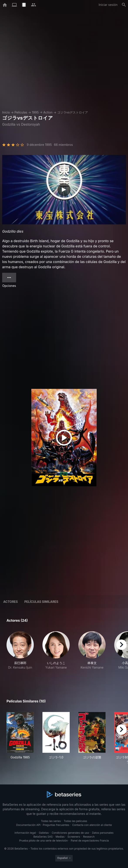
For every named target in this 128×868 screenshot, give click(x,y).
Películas (21, 112)
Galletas (44, 833)
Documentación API (28, 825)
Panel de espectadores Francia (90, 841)
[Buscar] (124, 5)
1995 (35, 112)
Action (48, 112)
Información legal (25, 833)
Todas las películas (75, 821)
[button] (20, 655)
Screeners (74, 837)
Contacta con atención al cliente (92, 825)
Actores (11, 602)
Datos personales (103, 833)
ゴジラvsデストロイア (73, 112)
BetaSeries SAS (43, 837)
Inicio (6, 112)
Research (89, 837)
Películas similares (41, 602)
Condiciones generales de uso (70, 833)
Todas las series (51, 821)
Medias (60, 837)
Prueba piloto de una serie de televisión (43, 841)
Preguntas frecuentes (56, 825)
